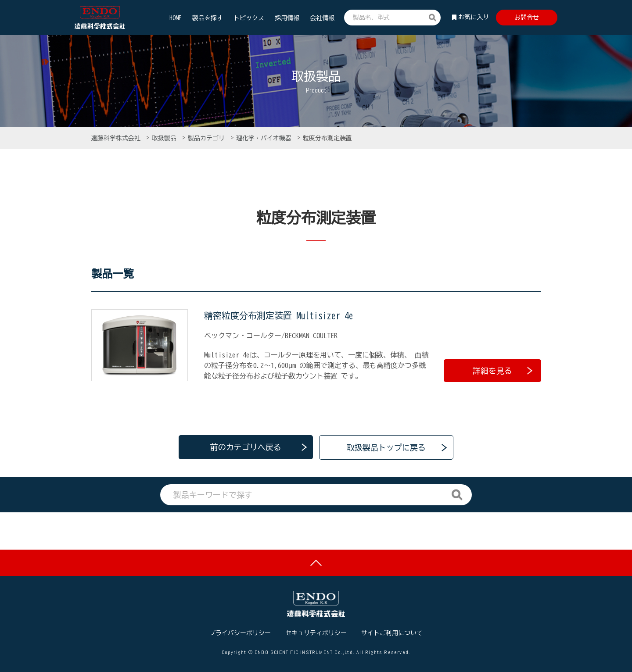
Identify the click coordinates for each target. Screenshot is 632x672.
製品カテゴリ (208, 138)
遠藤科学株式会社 (117, 138)
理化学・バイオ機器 (265, 138)
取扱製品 (166, 138)
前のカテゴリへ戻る (246, 447)
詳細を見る (503, 370)
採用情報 (287, 18)
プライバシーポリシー (240, 633)
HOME (176, 18)
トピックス (249, 18)
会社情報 (322, 18)
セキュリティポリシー (316, 633)
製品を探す (208, 18)
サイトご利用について (392, 633)
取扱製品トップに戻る (386, 447)
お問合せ (527, 18)
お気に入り (474, 17)
